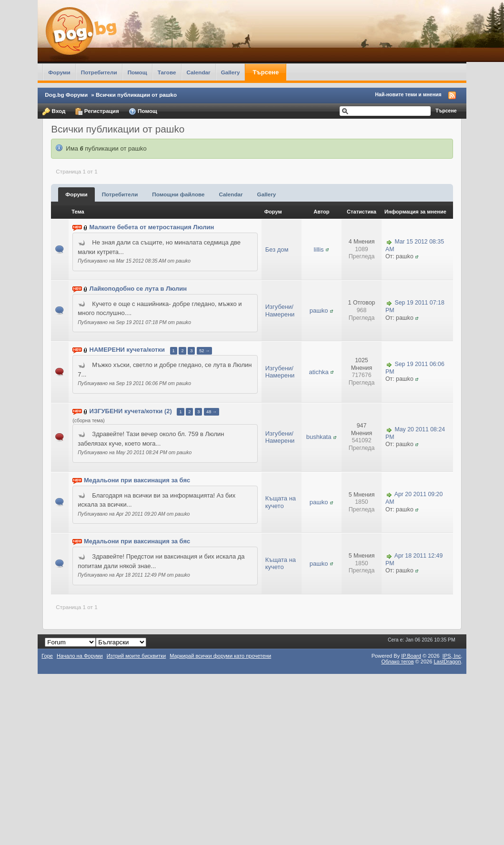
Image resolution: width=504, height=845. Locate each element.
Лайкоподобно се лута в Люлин (138, 289)
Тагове (167, 72)
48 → (212, 412)
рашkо (319, 311)
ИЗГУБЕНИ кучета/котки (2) (131, 411)
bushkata (319, 437)
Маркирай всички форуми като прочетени (220, 656)
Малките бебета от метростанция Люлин (152, 228)
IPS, (452, 656)
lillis (319, 249)
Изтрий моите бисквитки (136, 656)
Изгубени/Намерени (280, 311)
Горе (47, 656)
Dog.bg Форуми (66, 95)
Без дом (277, 249)
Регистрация (97, 112)
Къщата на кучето (281, 502)
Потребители (99, 72)
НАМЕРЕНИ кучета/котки (127, 350)
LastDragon (447, 662)
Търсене (266, 72)
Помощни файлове (178, 194)
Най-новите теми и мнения (408, 94)
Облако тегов (397, 662)
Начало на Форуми (80, 656)
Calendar (199, 72)
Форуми (59, 72)
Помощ (137, 72)
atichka (318, 372)
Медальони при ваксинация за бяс (137, 480)
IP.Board (411, 656)
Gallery (231, 72)
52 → (204, 351)
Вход (54, 112)
